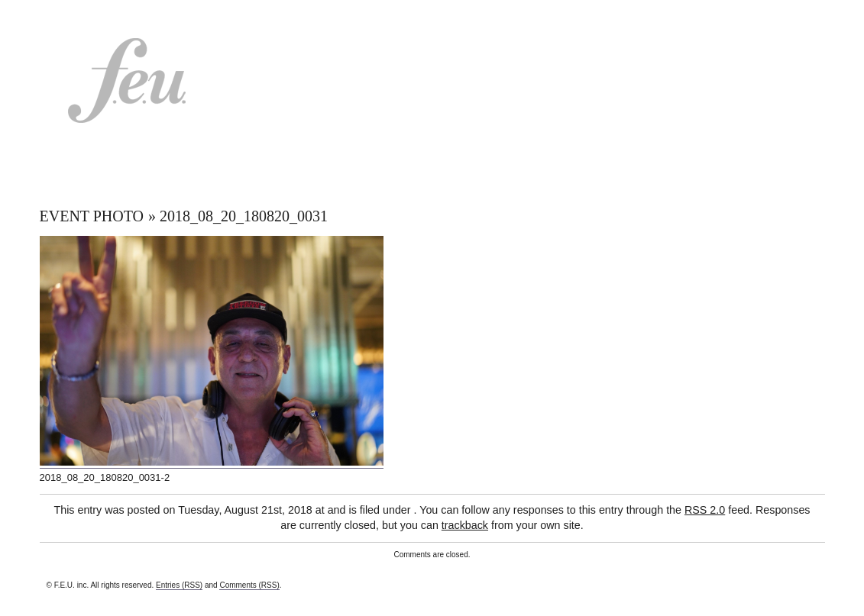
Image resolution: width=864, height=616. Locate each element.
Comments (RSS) (249, 585)
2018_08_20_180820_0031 (244, 216)
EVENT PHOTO (92, 216)
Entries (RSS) (179, 585)
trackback (465, 525)
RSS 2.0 (705, 510)
